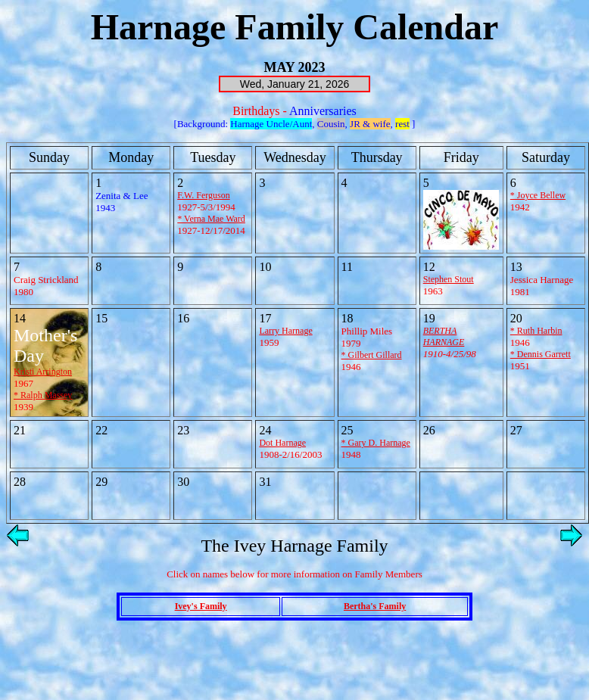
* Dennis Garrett (541, 354)
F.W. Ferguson (203, 195)
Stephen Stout (449, 279)
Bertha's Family (375, 606)
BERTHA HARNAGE (444, 336)
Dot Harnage (282, 443)
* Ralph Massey (43, 395)
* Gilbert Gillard (372, 355)
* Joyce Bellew (538, 195)
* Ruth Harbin (536, 331)
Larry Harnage (285, 331)
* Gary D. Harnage (376, 443)
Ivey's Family (201, 606)
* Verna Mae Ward (211, 219)
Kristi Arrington (43, 372)
